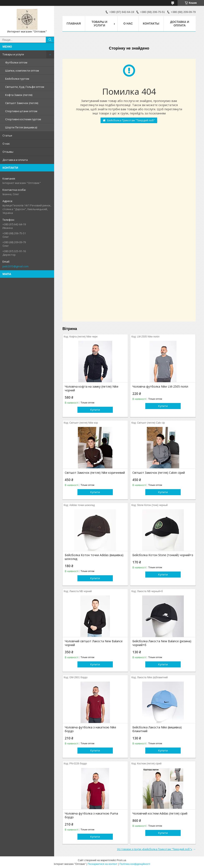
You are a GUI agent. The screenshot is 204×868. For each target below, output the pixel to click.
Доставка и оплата (15, 160)
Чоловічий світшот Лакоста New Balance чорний (94, 643)
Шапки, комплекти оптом (22, 71)
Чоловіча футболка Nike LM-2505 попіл (160, 387)
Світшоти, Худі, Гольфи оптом (25, 87)
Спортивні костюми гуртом (23, 119)
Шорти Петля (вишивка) (21, 127)
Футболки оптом (16, 62)
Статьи (7, 135)
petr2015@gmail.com (16, 266)
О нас (6, 144)
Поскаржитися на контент (102, 864)
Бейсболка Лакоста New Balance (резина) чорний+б (162, 643)
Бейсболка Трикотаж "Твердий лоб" (131, 120)
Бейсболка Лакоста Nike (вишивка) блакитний (157, 729)
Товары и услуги (13, 54)
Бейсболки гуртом (17, 79)
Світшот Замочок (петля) (22, 103)
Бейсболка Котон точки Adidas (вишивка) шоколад (94, 557)
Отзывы (8, 152)
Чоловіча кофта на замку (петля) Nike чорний (92, 388)
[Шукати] (50, 40)
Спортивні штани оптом (21, 111)
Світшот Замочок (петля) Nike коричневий (95, 473)
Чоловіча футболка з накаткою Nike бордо (90, 729)
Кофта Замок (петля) (19, 95)
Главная (74, 24)
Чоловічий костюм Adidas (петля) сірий (160, 813)
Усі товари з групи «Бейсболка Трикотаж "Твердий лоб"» (155, 849)
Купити (95, 410)
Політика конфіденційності (135, 864)
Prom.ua (121, 860)
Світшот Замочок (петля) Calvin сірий (159, 473)
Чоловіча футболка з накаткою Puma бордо (91, 815)
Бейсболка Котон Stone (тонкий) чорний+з (163, 555)
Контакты (151, 24)
